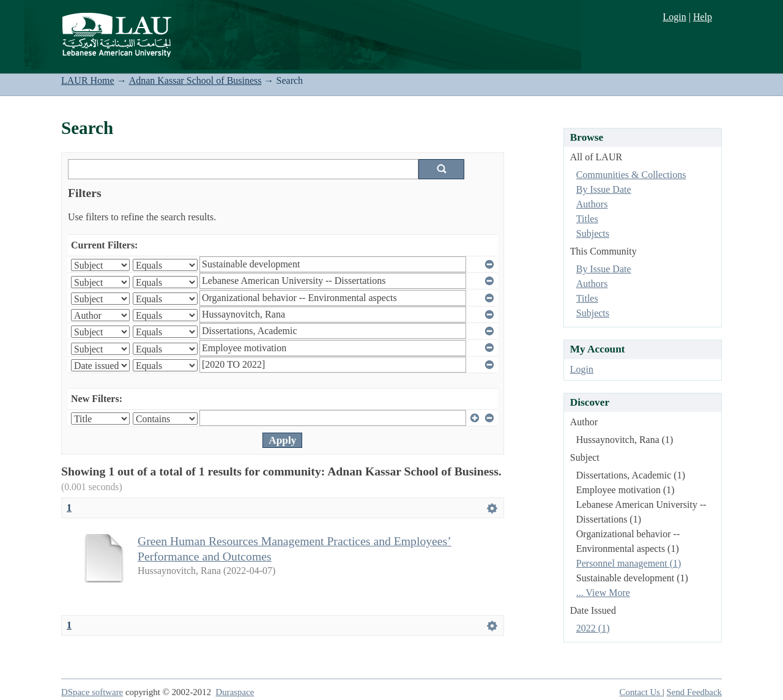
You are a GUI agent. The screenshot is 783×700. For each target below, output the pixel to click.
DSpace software (92, 692)
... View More (603, 593)
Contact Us (641, 692)
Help (703, 17)
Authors (592, 204)
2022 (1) (593, 628)
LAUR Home (88, 80)
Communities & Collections (631, 175)
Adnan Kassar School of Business (195, 80)
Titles (587, 219)
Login (674, 17)
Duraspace (235, 692)
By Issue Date (604, 189)
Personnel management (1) (629, 563)
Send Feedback (694, 692)
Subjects (593, 233)
